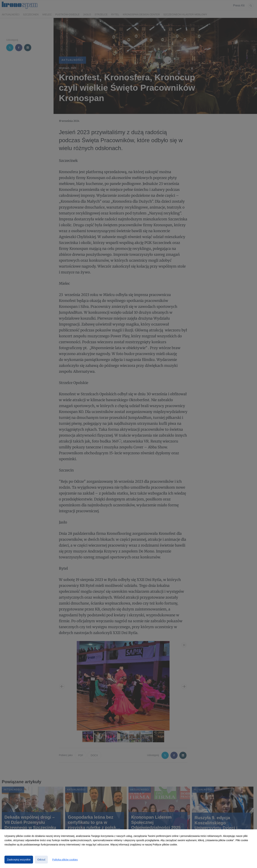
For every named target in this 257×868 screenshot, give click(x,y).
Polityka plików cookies (65, 860)
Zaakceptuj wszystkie (19, 860)
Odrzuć (41, 860)
